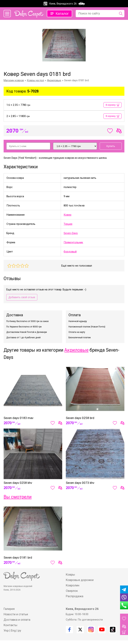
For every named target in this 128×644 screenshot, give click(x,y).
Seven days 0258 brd (80, 418)
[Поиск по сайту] (121, 14)
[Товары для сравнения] (124, 626)
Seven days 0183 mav (18, 418)
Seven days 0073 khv (80, 483)
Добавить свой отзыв (22, 297)
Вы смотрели (18, 497)
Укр (6, 630)
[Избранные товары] (124, 619)
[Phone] (124, 605)
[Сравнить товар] (60, 423)
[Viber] (124, 597)
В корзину (111, 105)
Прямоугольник (73, 242)
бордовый (70, 252)
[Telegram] (124, 589)
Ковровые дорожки (80, 580)
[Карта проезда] (82, 4)
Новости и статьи (16, 614)
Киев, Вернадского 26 (63, 4)
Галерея (9, 609)
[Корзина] (124, 632)
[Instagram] (91, 630)
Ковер (68, 215)
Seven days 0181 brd (18, 557)
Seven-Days (71, 233)
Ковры (70, 574)
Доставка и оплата (17, 620)
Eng (13, 630)
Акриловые (76, 350)
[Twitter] (80, 630)
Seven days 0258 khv (18, 483)
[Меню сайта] (7, 14)
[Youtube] (102, 630)
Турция (68, 224)
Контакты (10, 625)
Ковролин (73, 585)
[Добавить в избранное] (53, 423)
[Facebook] (69, 630)
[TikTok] (113, 630)
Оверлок (72, 591)
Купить (111, 146)
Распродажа (75, 596)
